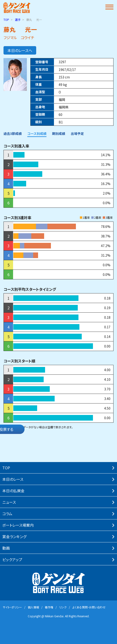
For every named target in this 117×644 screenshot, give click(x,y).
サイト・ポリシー (12, 607)
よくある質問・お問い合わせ (89, 607)
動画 (6, 548)
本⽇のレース (13, 479)
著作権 (49, 607)
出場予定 (77, 133)
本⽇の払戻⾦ (13, 491)
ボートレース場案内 (18, 525)
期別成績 (59, 133)
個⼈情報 (33, 607)
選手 (18, 20)
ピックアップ (12, 559)
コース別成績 (37, 133)
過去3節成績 (13, 133)
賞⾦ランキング (14, 537)
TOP (6, 20)
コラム (7, 514)
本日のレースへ (20, 50)
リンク (63, 607)
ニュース (9, 502)
